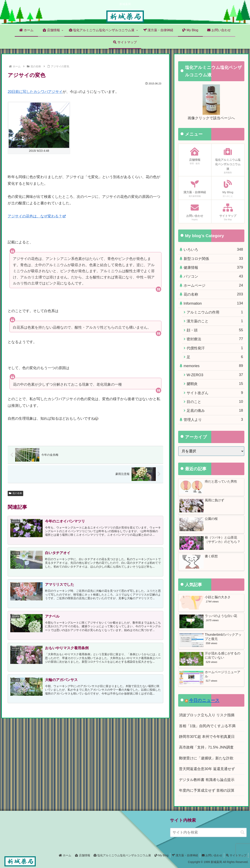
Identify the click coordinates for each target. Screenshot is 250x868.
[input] (208, 832)
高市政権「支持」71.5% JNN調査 (206, 747)
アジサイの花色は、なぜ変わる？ (37, 216)
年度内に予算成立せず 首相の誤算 (207, 790)
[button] (243, 832)
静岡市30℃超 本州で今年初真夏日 (207, 737)
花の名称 (15, 493)
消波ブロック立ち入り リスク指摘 (207, 715)
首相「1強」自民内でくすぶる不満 (207, 726)
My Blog (159, 855)
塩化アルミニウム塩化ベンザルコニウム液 (119, 855)
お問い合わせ (211, 855)
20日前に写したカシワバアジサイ (35, 92)
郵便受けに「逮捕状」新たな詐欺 (206, 758)
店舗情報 (79, 855)
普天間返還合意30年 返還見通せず (207, 769)
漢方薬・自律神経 (183, 855)
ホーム (61, 855)
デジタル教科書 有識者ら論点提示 (207, 780)
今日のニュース (204, 700)
